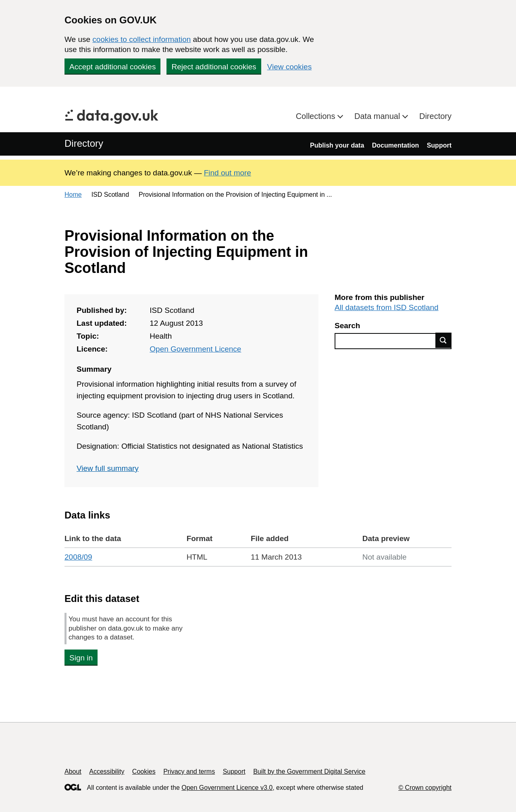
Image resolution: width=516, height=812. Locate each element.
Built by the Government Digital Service (309, 771)
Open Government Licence (195, 349)
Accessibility (107, 771)
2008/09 (78, 557)
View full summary (108, 468)
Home (73, 195)
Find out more (228, 173)
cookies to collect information (141, 39)
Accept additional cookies (112, 67)
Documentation (395, 145)
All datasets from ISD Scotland (387, 307)
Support (439, 145)
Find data (443, 340)
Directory (435, 116)
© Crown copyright (425, 788)
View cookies (290, 67)
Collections (317, 116)
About (73, 771)
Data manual (378, 116)
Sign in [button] (81, 658)
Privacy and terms (189, 771)
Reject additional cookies (214, 67)
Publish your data (337, 145)
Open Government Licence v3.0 (227, 788)
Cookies (144, 771)
